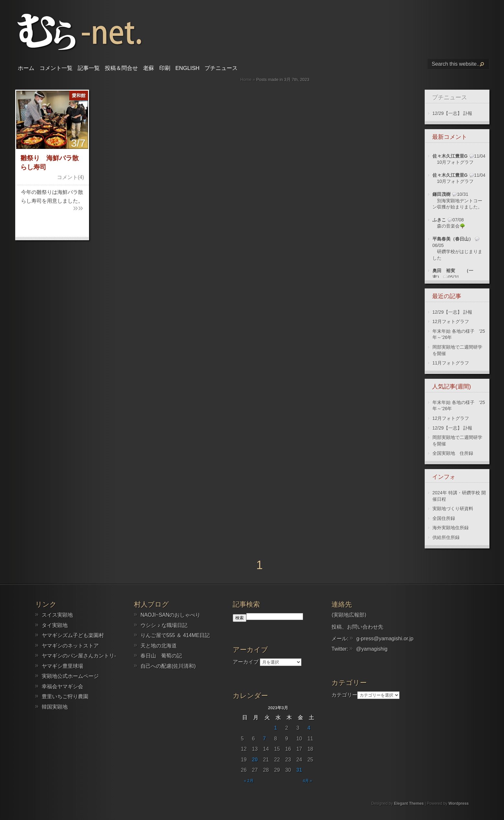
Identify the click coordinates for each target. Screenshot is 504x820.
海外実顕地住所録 (451, 528)
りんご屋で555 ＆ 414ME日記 (175, 635)
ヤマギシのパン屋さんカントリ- (79, 656)
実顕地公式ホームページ (70, 676)
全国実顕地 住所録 (453, 453)
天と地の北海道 (159, 646)
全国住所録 (444, 518)
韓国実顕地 (55, 707)
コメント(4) (71, 177)
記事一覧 (89, 68)
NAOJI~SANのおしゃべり (170, 615)
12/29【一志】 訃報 (452, 113)
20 (255, 760)
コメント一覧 (56, 68)
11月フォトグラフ (451, 363)
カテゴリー (344, 695)
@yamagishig (372, 649)
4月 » (307, 781)
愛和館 (79, 95)
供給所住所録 (446, 537)
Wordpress (459, 803)
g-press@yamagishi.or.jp (385, 639)
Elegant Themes (409, 803)
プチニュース (221, 68)
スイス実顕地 (57, 615)
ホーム (26, 68)
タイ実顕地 (55, 625)
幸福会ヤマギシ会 (62, 686)
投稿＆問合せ (121, 68)
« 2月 (249, 781)
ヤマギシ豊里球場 (62, 666)
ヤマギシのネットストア (70, 646)
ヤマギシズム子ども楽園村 (73, 635)
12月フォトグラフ (451, 321)
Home (246, 79)
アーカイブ (246, 662)
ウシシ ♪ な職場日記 (164, 625)
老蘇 (149, 68)
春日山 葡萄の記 (161, 656)
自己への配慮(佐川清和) (168, 666)
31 (299, 770)
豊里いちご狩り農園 (65, 696)
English (188, 68)
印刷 (165, 68)
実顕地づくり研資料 (453, 509)
